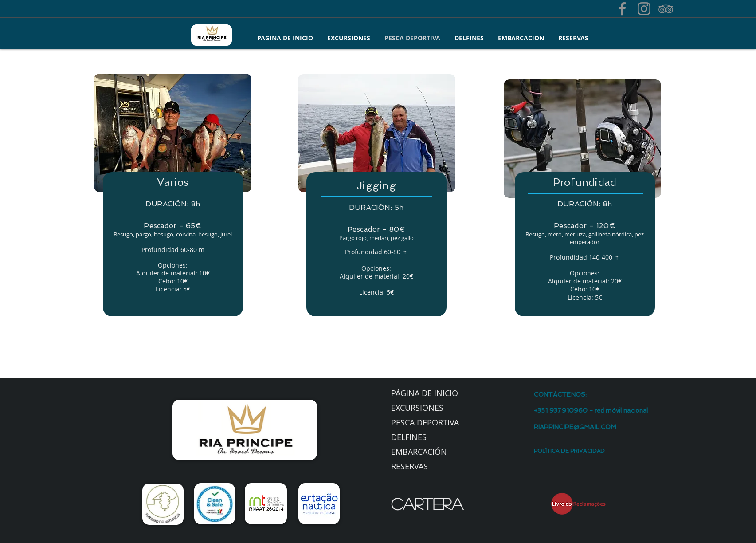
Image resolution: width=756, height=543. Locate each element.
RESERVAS (409, 466)
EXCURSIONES (417, 408)
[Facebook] (622, 9)
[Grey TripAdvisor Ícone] (666, 9)
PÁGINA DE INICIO (425, 393)
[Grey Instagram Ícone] (644, 9)
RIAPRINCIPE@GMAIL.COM (575, 427)
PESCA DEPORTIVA (425, 422)
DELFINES (409, 437)
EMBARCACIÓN (419, 452)
